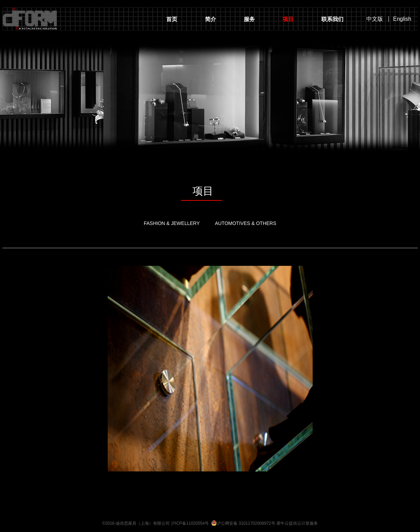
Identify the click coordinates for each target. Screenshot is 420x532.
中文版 (375, 19)
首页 (172, 19)
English (402, 19)
